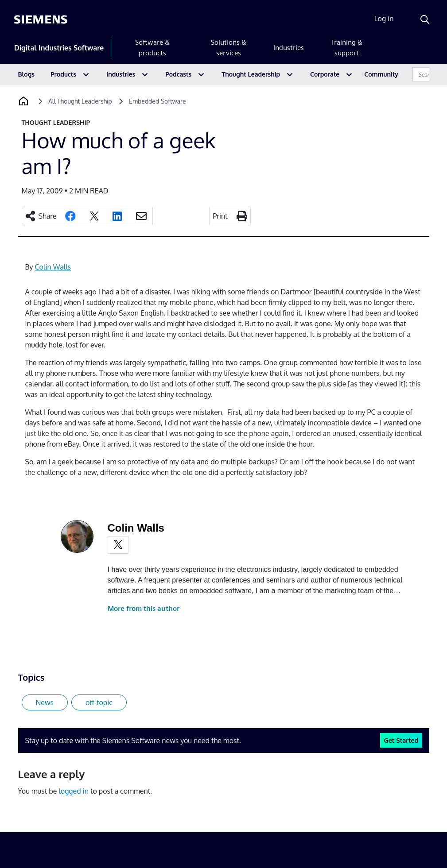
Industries (289, 48)
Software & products (152, 48)
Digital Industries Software (59, 48)
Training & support (347, 48)
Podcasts (178, 74)
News (45, 702)
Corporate (325, 74)
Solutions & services (229, 48)
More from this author (144, 608)
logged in (74, 791)
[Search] (425, 19)
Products (63, 74)
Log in (384, 19)
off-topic (99, 702)
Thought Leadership (251, 74)
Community (381, 74)
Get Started (401, 740)
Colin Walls (53, 267)
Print (220, 216)
